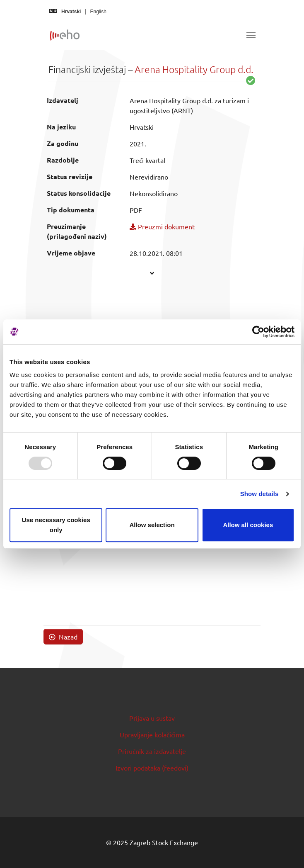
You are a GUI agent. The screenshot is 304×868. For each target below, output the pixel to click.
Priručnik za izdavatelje (152, 751)
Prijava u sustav (152, 718)
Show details (259, 494)
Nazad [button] (63, 637)
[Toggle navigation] (251, 35)
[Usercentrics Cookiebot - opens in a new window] (258, 332)
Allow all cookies (248, 525)
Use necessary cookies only (56, 525)
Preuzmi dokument (162, 226)
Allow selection (152, 525)
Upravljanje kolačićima (152, 734)
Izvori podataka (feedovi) (152, 768)
